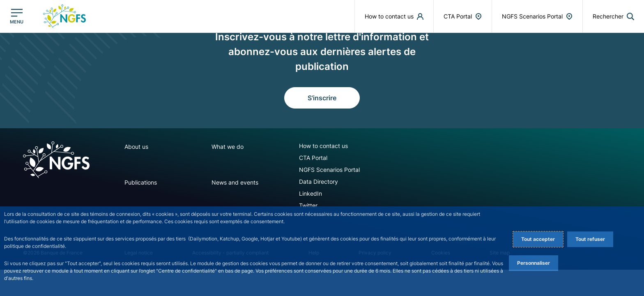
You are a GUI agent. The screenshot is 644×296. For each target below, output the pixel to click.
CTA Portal (313, 158)
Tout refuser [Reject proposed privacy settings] (590, 239)
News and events (235, 182)
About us (136, 147)
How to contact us (323, 146)
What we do (228, 147)
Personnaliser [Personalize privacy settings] (534, 263)
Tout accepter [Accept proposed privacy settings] (538, 239)
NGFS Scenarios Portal (329, 170)
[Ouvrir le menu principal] (17, 16)
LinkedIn (310, 193)
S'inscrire (322, 98)
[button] (613, 16)
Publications (141, 182)
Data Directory (319, 182)
